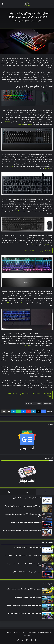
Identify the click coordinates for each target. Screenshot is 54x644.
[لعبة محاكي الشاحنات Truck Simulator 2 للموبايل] (47, 600)
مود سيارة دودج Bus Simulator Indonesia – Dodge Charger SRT (23, 589)
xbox (38, 404)
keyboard (47, 404)
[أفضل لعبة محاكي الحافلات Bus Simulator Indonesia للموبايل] (47, 616)
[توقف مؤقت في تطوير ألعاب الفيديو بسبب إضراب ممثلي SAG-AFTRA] (47, 533)
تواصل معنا (27, 635)
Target (34, 245)
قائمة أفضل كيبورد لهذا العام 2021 (38, 251)
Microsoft (30, 124)
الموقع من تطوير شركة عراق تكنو (22, 633)
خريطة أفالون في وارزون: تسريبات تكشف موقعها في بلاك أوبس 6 (23, 506)
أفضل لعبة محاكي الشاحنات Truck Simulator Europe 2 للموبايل (24, 605)
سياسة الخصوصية (8, 633)
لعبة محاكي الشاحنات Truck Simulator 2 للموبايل (28, 597)
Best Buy (21, 124)
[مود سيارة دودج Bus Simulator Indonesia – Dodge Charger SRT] (47, 592)
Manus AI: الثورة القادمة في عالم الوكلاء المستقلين (27, 498)
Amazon (8, 122)
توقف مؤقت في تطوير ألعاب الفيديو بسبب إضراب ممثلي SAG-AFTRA (22, 530)
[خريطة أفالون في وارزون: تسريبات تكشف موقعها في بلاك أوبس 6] (47, 508)
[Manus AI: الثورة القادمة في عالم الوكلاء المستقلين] (47, 500)
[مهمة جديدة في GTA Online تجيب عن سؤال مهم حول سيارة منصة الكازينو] (47, 517)
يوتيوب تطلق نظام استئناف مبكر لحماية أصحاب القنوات (26, 522)
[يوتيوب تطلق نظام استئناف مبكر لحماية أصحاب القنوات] (47, 525)
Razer (3, 211)
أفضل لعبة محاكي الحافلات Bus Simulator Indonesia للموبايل (24, 613)
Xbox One (29, 404)
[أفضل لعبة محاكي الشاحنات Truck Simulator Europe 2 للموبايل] (47, 608)
